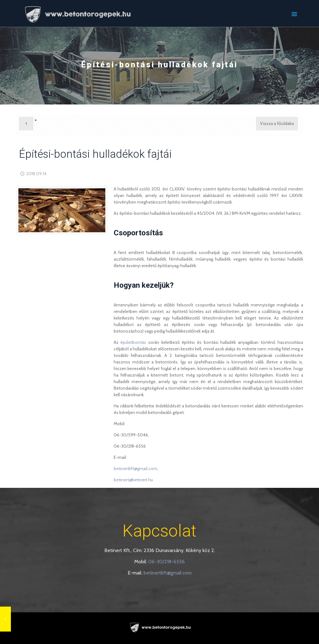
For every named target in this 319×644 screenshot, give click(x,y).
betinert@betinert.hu (133, 480)
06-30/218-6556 (167, 562)
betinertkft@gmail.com (136, 469)
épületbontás (133, 342)
